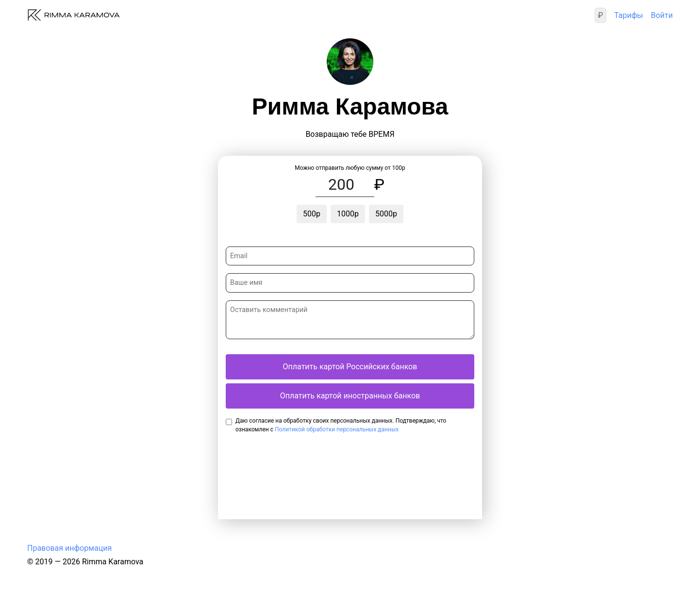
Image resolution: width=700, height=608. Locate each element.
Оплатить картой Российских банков (350, 367)
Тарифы (629, 15)
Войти (662, 15)
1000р (348, 214)
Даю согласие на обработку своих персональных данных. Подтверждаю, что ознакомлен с (341, 425)
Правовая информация (69, 548)
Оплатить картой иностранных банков (350, 396)
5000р (386, 214)
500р (312, 214)
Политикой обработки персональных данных (337, 429)
